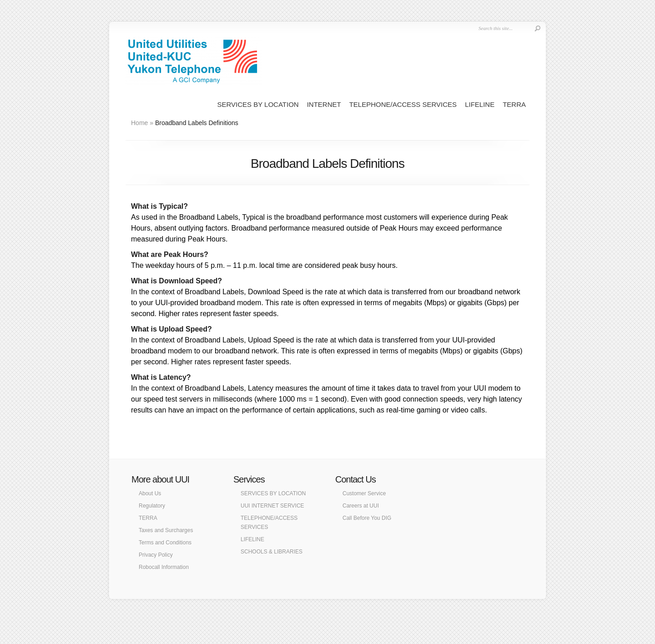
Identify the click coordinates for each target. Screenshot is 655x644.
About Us (150, 493)
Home (139, 123)
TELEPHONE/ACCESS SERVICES (403, 104)
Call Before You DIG (367, 518)
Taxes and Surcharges (166, 530)
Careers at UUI (361, 506)
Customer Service (364, 493)
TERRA (514, 104)
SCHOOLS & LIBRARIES (272, 552)
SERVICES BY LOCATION (258, 104)
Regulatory (152, 506)
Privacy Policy (156, 555)
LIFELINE (480, 104)
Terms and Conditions (165, 543)
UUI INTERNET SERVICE (272, 506)
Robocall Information (164, 567)
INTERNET (324, 104)
